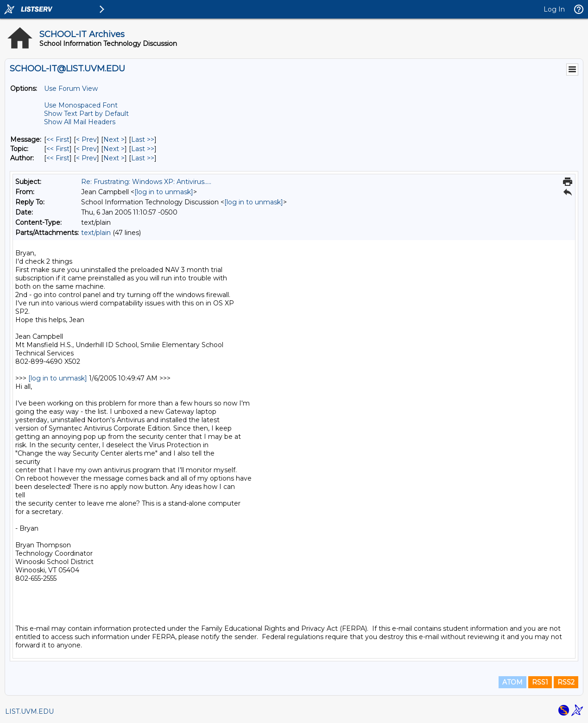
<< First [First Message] (58, 140)
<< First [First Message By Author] (58, 158)
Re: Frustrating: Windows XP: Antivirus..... (146, 182)
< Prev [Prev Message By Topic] (86, 149)
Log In (554, 9)
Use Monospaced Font (81, 105)
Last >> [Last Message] (143, 140)
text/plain (96, 233)
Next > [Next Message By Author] (114, 158)
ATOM (512, 682)
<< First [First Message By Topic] (58, 149)
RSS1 (540, 682)
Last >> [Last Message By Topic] (143, 149)
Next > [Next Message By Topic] (114, 149)
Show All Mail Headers (80, 122)
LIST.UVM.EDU (29, 711)
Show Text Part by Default (86, 114)
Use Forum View (71, 89)
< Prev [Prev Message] (86, 140)
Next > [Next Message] (114, 140)
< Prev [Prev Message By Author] (86, 158)
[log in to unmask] (164, 192)
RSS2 (566, 682)
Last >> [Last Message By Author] (143, 158)
